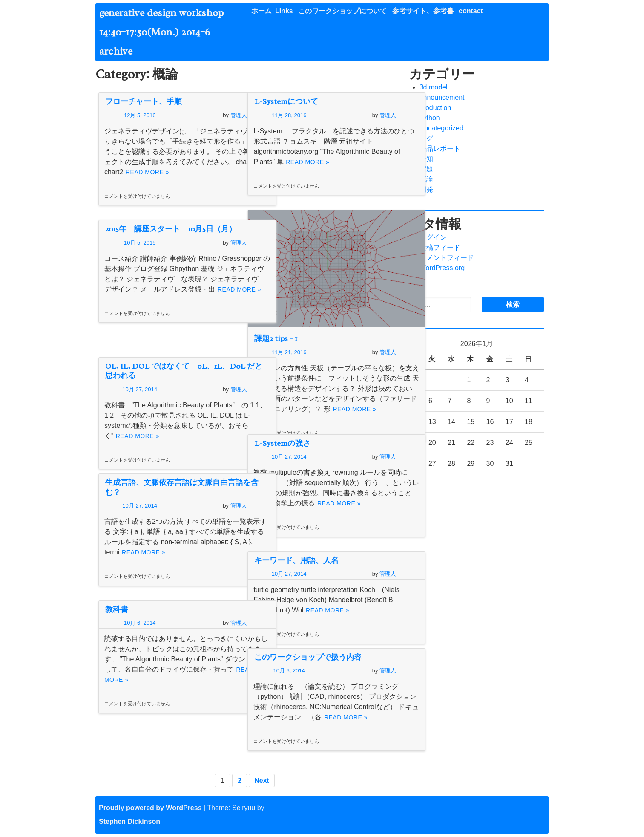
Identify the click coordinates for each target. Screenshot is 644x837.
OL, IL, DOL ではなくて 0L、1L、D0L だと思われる (167, 371)
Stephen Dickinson (129, 821)
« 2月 (417, 484)
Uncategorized (441, 128)
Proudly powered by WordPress (150, 808)
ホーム (262, 11)
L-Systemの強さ (282, 443)
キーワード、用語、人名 (296, 560)
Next (262, 781)
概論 (426, 179)
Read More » (180, 182)
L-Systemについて (286, 101)
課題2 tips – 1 (276, 316)
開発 (426, 189)
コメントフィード (447, 258)
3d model (434, 87)
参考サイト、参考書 (423, 11)
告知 (426, 159)
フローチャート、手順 (144, 101)
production (436, 108)
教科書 (117, 609)
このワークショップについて (342, 11)
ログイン (433, 237)
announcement (442, 97)
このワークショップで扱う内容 (308, 657)
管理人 (212, 115)
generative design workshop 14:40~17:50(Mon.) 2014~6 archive (167, 32)
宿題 (426, 169)
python (430, 118)
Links (284, 11)
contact (471, 11)
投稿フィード (440, 247)
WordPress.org (442, 268)
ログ (426, 138)
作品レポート (440, 149)
